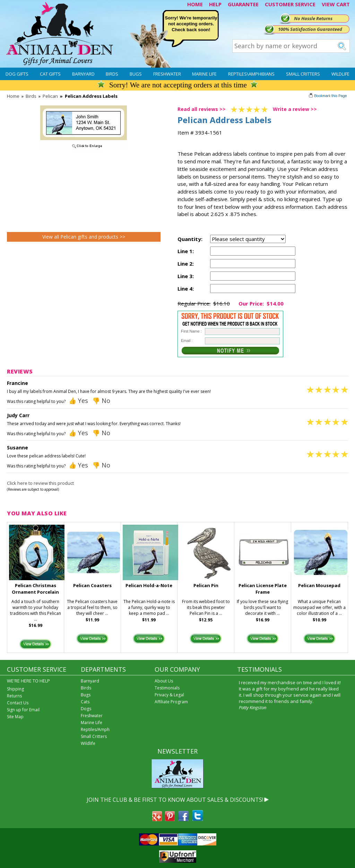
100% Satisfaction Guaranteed (310, 29)
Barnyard (83, 74)
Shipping (15, 689)
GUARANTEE (243, 4)
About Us (164, 681)
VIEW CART (336, 4)
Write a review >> (295, 109)
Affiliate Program (171, 702)
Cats (85, 702)
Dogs (86, 709)
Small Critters (303, 74)
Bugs (136, 74)
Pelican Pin (206, 585)
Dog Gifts (17, 74)
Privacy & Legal (169, 695)
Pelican (50, 96)
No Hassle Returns (313, 18)
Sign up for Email (23, 710)
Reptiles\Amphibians (251, 74)
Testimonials (167, 688)
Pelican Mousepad (319, 585)
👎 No (101, 401)
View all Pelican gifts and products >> (84, 237)
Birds (112, 74)
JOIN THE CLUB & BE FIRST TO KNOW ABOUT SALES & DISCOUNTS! (175, 800)
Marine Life (204, 74)
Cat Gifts (50, 74)
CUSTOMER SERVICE (290, 4)
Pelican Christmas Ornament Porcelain (35, 589)
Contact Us (18, 703)
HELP (215, 4)
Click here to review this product (40, 483)
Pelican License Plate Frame (263, 589)
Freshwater (167, 74)
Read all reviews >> (202, 109)
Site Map (15, 717)
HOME (195, 4)
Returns (14, 696)
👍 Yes (78, 401)
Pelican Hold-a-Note (149, 585)
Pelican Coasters (92, 585)
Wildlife (340, 74)
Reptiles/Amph (95, 729)
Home (13, 96)
